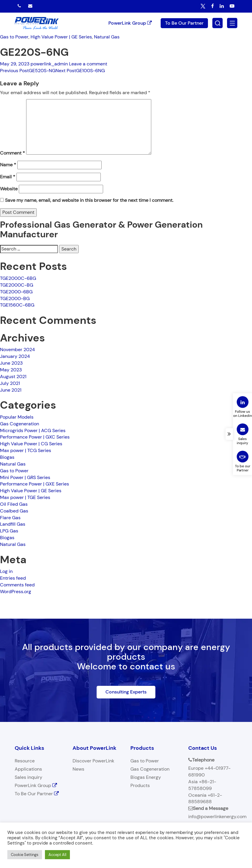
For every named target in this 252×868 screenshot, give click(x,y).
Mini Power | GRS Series (25, 477)
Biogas (7, 457)
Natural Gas (107, 37)
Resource (25, 761)
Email (8, 177)
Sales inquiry (28, 777)
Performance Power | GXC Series (35, 437)
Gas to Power (14, 37)
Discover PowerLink (93, 761)
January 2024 (15, 356)
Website (9, 189)
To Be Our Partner (184, 23)
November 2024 (17, 350)
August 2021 (13, 377)
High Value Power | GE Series (61, 37)
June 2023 (11, 363)
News (78, 769)
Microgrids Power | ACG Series (33, 430)
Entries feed (13, 578)
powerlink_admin (49, 64)
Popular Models (17, 417)
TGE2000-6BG (16, 292)
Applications (28, 769)
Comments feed (17, 585)
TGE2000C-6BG (18, 278)
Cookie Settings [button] (25, 855)
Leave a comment (88, 64)
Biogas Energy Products (146, 781)
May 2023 (11, 370)
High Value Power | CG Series (31, 444)
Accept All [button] (57, 855)
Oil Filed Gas (14, 504)
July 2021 (10, 383)
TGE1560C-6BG (17, 305)
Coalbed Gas (14, 511)
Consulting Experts (126, 692)
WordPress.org (16, 592)
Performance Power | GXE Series (35, 484)
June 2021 (11, 390)
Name (8, 165)
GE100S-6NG (80, 71)
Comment (12, 153)
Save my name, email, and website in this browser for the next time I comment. (89, 200)
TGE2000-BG (15, 298)
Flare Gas (10, 518)
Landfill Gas (13, 524)
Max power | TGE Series (25, 497)
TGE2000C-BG (17, 285)
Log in (6, 571)
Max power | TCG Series (26, 450)
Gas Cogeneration (20, 424)
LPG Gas (9, 531)
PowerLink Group (130, 23)
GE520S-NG (28, 71)
